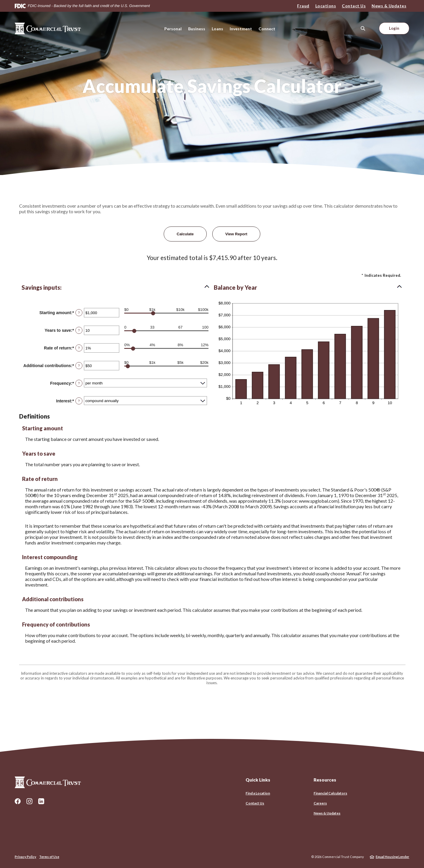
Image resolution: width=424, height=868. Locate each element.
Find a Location (258, 793)
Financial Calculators (330, 793)
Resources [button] (325, 780)
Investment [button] (241, 29)
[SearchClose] (363, 28)
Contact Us (354, 6)
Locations (326, 6)
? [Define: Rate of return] (79, 348)
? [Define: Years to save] (79, 330)
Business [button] (197, 29)
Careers (320, 803)
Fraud (303, 6)
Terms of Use (49, 857)
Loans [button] (217, 29)
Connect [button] (267, 29)
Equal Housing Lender (392, 857)
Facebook (18, 801)
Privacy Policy (25, 857)
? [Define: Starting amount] (79, 313)
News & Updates (389, 6)
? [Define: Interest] (79, 401)
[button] (116, 287)
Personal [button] (173, 29)
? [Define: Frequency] (79, 383)
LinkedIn (41, 801)
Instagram (29, 801)
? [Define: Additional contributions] (79, 366)
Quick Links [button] (258, 780)
